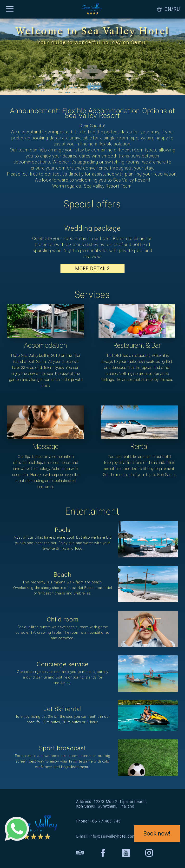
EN (168, 9)
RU (177, 9)
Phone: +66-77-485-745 (98, 821)
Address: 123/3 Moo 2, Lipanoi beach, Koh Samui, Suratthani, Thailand (112, 804)
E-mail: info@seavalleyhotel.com (106, 836)
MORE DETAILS (92, 268)
